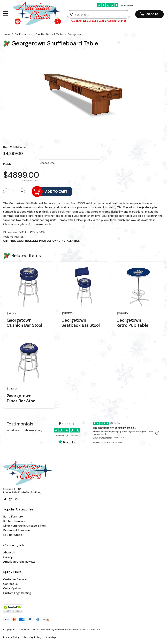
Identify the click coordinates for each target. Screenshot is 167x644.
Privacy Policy (11, 637)
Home (7, 34)
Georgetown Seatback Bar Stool (81, 323)
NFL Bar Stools (13, 535)
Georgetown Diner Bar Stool (22, 398)
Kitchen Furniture (14, 521)
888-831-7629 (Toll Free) (27, 492)
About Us (9, 553)
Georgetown (75, 34)
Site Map (51, 637)
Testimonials (20, 424)
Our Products (22, 34)
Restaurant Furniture (16, 530)
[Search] (102, 15)
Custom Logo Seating (17, 593)
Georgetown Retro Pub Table (132, 323)
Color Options (12, 589)
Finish (7, 164)
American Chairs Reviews (19, 562)
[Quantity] (14, 191)
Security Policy (32, 637)
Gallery (8, 557)
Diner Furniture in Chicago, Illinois (24, 526)
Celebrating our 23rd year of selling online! (99, 21)
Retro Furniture (13, 517)
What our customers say (24, 430)
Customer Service (15, 579)
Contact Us (10, 584)
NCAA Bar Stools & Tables (49, 34)
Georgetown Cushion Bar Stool (24, 323)
